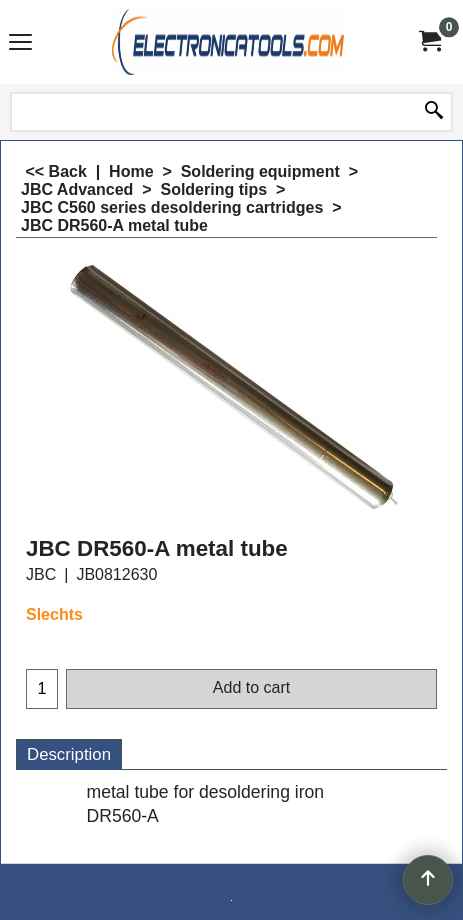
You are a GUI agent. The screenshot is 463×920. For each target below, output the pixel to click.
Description (69, 754)
